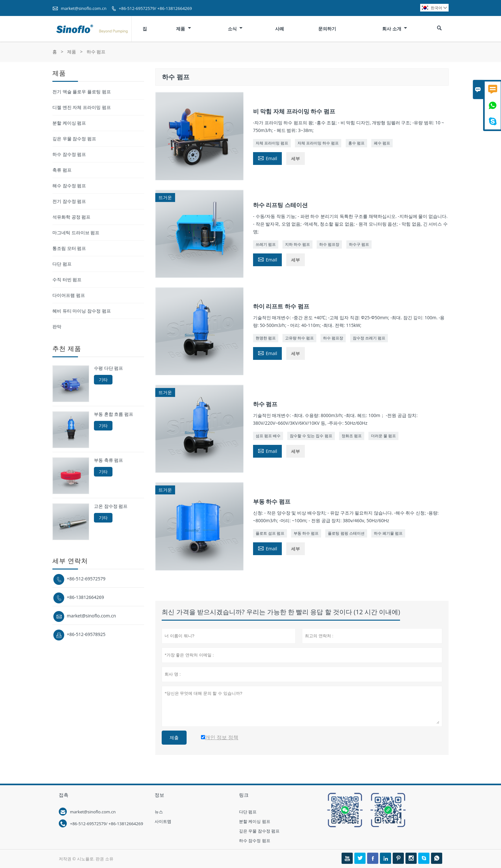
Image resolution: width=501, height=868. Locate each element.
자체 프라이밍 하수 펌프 (318, 143)
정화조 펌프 (352, 436)
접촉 (64, 795)
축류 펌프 (62, 170)
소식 (235, 29)
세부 (296, 158)
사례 (280, 29)
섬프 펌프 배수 (268, 436)
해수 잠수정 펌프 (69, 186)
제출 (174, 738)
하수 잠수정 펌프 (69, 154)
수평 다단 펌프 (108, 368)
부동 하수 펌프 (306, 533)
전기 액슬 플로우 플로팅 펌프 (82, 92)
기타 (103, 380)
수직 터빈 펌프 (67, 279)
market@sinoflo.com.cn (84, 8)
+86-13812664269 (85, 597)
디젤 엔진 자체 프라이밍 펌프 (82, 107)
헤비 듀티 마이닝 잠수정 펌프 (82, 311)
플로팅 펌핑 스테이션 (346, 533)
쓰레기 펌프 (266, 244)
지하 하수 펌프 (297, 244)
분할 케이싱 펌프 (69, 123)
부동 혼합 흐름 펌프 (114, 414)
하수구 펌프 (359, 244)
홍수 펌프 (356, 143)
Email (268, 158)
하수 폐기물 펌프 (388, 533)
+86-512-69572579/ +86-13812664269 (155, 8)
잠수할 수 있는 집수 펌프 (311, 436)
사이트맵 (163, 821)
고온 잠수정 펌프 (111, 506)
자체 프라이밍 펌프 (272, 143)
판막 (57, 326)
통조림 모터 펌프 (69, 248)
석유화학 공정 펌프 (71, 217)
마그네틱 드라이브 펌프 (76, 232)
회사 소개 (395, 29)
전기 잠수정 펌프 (69, 201)
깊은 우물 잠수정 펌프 (74, 139)
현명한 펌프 (266, 338)
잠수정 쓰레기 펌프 (369, 338)
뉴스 (159, 812)
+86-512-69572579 (86, 579)
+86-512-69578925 (86, 634)
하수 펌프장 (329, 244)
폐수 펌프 (382, 143)
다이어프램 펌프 (69, 295)
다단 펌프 (62, 264)
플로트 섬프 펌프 (270, 533)
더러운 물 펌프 (383, 436)
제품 (184, 29)
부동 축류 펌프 (108, 460)
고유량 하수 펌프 (299, 338)
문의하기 (327, 29)
